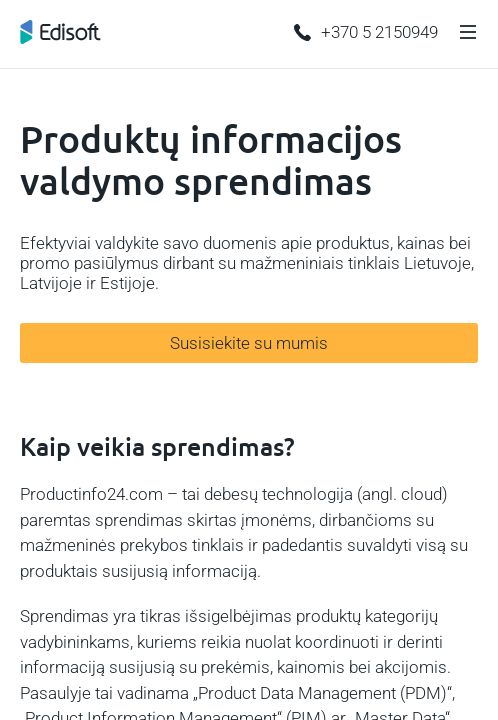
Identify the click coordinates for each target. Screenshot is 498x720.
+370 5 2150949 (366, 32)
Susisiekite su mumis (249, 343)
